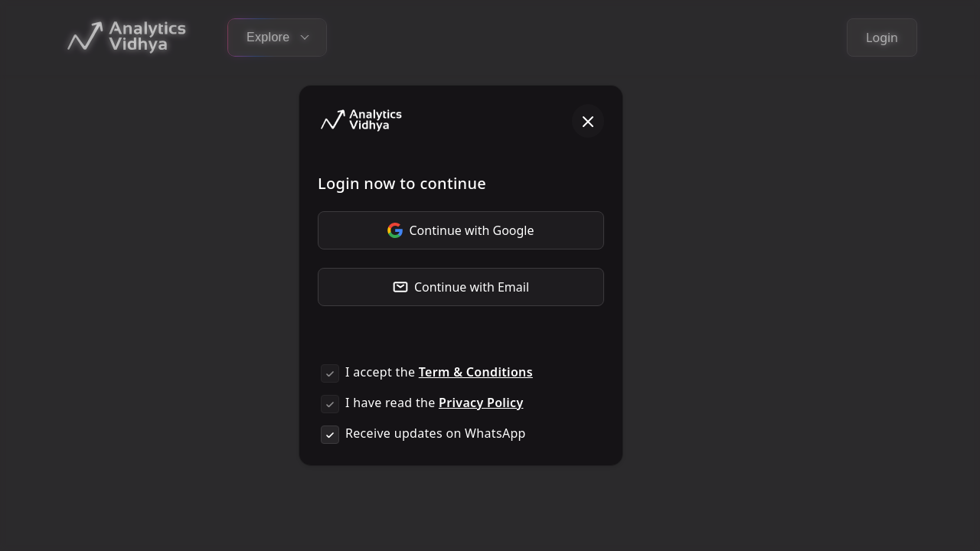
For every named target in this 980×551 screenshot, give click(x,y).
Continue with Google (461, 230)
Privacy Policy (481, 403)
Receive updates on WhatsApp (436, 433)
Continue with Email (461, 287)
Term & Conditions (476, 372)
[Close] (588, 121)
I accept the (439, 372)
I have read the (434, 403)
